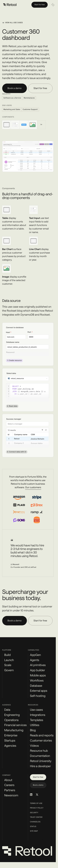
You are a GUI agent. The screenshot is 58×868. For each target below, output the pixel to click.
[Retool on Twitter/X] (37, 795)
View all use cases (12, 23)
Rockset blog (15, 311)
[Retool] (10, 5)
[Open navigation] (53, 5)
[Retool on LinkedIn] (31, 795)
